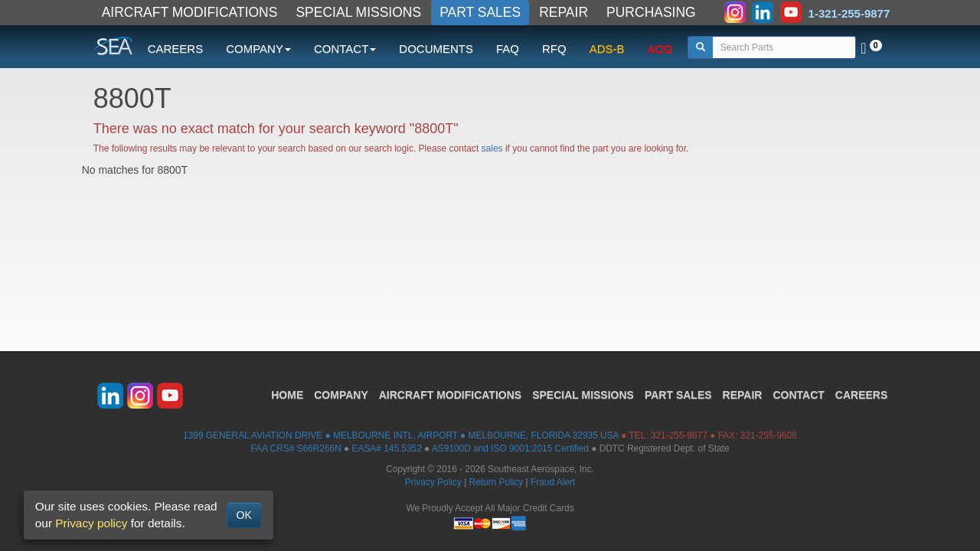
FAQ (508, 49)
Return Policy (497, 482)
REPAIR (563, 12)
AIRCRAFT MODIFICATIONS (190, 12)
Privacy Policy (433, 482)
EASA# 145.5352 (387, 448)
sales (492, 148)
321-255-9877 (679, 435)
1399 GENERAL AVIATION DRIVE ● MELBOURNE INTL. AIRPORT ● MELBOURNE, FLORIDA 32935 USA (401, 435)
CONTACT (798, 395)
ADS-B (607, 49)
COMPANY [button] (258, 49)
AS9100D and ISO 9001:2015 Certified (510, 448)
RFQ (554, 49)
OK (244, 515)
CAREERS (176, 49)
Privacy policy (91, 523)
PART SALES (480, 12)
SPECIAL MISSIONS (358, 12)
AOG (660, 49)
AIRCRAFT (450, 395)
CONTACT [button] (345, 49)
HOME (287, 395)
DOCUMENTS (436, 49)
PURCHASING (651, 12)
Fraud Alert (553, 482)
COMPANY (341, 395)
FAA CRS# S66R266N (296, 448)
